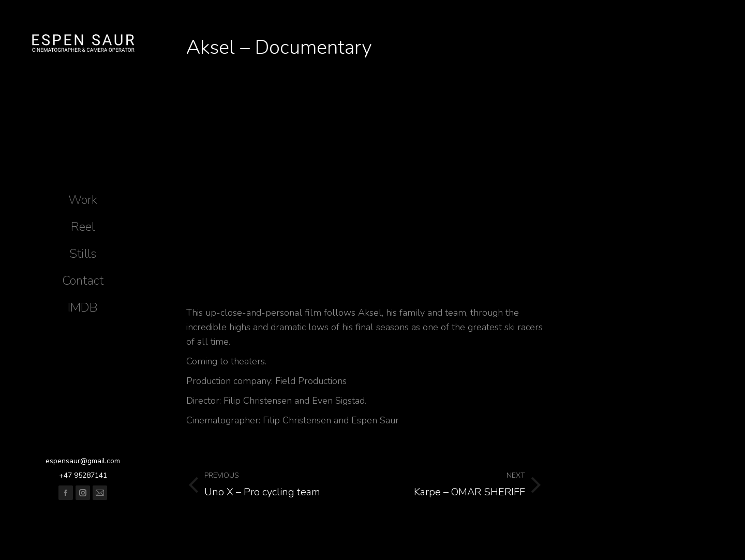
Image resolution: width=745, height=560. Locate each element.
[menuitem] (83, 200)
